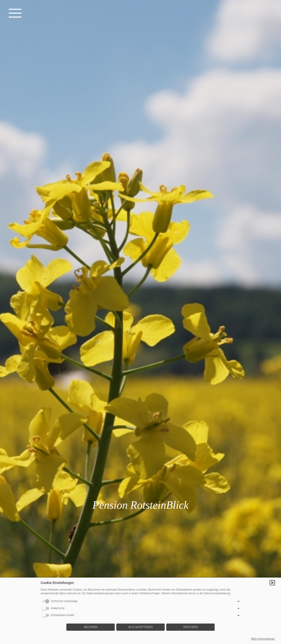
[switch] (46, 601)
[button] (272, 583)
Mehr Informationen (263, 639)
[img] (140, 322)
